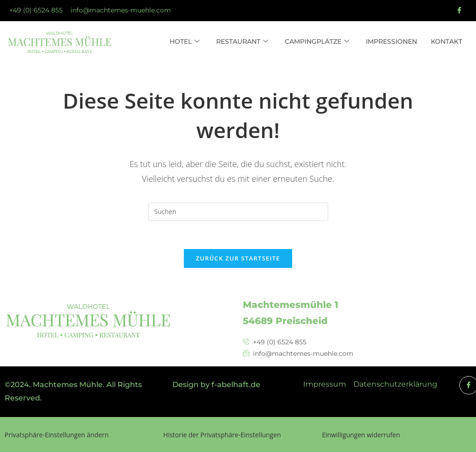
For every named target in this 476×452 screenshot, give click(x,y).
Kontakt (447, 41)
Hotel (185, 42)
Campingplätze (317, 42)
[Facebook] (459, 11)
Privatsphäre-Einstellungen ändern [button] (57, 435)
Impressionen (391, 41)
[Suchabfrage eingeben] (238, 212)
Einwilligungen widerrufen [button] (361, 435)
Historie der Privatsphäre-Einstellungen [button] (222, 435)
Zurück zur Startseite (238, 258)
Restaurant (242, 42)
